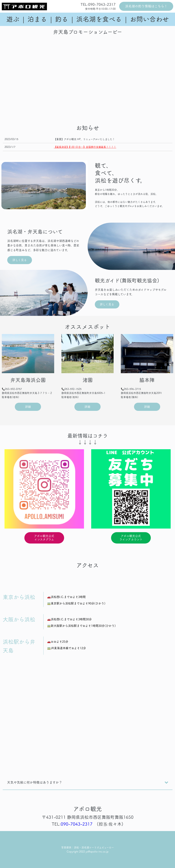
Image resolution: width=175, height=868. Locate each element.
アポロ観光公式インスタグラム (44, 538)
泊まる (37, 19)
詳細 (28, 407)
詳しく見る (20, 260)
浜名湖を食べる (99, 19)
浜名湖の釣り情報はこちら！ (146, 6)
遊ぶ (13, 19)
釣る (62, 19)
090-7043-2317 (77, 824)
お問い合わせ (149, 19)
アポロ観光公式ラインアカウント (131, 538)
